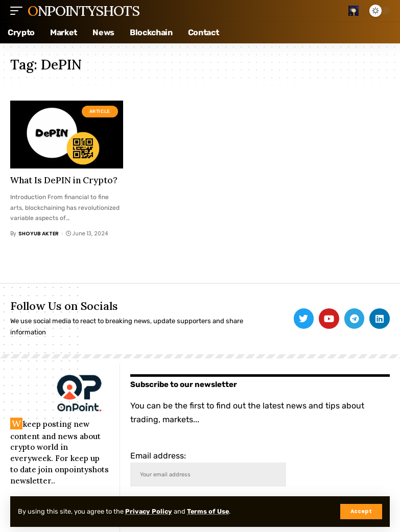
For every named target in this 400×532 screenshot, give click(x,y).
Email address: (208, 469)
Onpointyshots (83, 11)
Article (100, 111)
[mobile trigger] (19, 11)
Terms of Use (210, 511)
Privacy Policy (149, 511)
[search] (354, 11)
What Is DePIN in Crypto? (64, 180)
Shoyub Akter (39, 234)
